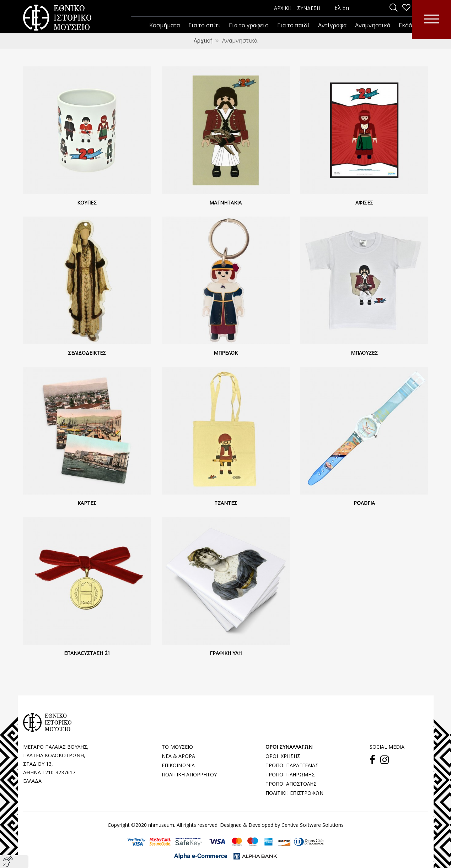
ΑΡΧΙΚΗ (283, 8)
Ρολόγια (364, 503)
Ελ (338, 8)
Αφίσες (364, 202)
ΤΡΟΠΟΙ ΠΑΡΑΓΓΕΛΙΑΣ (292, 765)
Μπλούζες (364, 352)
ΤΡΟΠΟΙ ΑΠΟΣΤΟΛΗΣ (291, 783)
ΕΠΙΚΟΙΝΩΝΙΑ (178, 765)
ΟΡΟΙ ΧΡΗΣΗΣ (283, 756)
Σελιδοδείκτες (87, 352)
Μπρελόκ (226, 352)
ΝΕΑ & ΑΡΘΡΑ (178, 756)
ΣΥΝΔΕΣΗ (309, 8)
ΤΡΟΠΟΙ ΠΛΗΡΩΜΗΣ (290, 774)
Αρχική (203, 40)
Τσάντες (226, 503)
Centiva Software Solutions (313, 825)
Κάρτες (87, 503)
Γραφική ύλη (226, 653)
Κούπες (87, 202)
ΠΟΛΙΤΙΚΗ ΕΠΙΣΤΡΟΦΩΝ (294, 793)
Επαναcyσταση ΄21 (87, 653)
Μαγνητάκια (225, 202)
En (346, 8)
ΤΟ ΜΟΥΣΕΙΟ (177, 746)
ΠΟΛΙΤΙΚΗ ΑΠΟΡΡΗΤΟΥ (189, 774)
